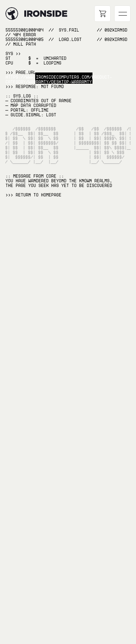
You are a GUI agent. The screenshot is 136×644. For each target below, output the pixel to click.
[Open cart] (102, 14)
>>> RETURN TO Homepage (33, 195)
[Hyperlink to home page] (12, 14)
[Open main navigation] (122, 14)
